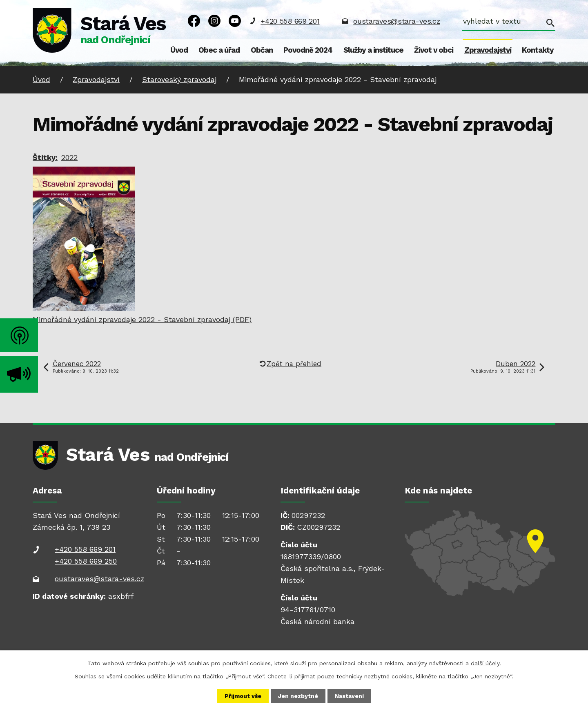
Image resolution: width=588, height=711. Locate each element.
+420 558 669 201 (290, 21)
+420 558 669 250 (86, 561)
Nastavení (349, 696)
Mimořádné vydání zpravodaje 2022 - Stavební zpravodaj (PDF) (142, 319)
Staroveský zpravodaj (179, 79)
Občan (262, 50)
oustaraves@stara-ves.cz (396, 21)
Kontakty (538, 50)
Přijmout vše (243, 696)
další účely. (486, 663)
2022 (69, 157)
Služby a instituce (373, 50)
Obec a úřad (219, 50)
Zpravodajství (488, 50)
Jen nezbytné (298, 696)
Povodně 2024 (308, 50)
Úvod (179, 50)
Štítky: (45, 157)
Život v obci (434, 50)
